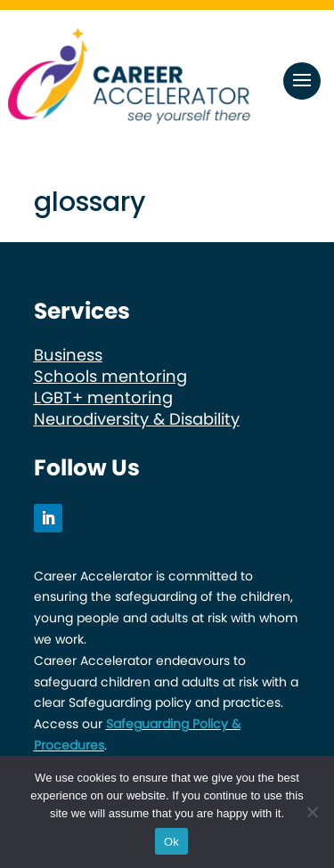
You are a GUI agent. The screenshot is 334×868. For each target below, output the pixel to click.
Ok (171, 842)
